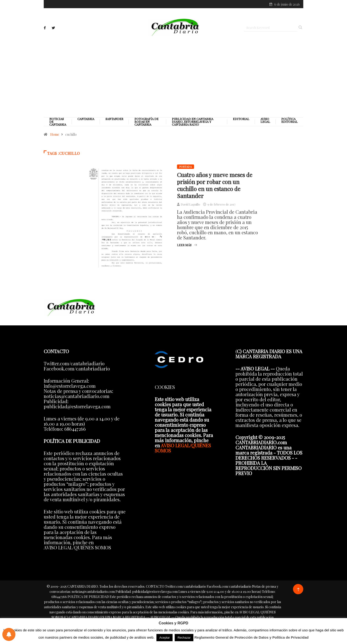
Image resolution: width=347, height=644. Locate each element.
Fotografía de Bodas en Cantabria (146, 122)
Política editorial (289, 120)
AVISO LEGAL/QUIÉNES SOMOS (183, 448)
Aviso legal (265, 120)
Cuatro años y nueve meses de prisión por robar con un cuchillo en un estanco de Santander (215, 185)
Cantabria (86, 119)
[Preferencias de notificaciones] (9, 634)
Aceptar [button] (164, 638)
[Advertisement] (173, 76)
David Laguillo (190, 204)
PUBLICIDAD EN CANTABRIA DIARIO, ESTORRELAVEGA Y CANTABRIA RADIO (193, 122)
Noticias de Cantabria (58, 122)
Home (55, 134)
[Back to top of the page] (298, 590)
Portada (186, 167)
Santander (114, 119)
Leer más (187, 245)
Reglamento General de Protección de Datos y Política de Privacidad (251, 637)
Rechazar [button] (184, 638)
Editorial (241, 119)
